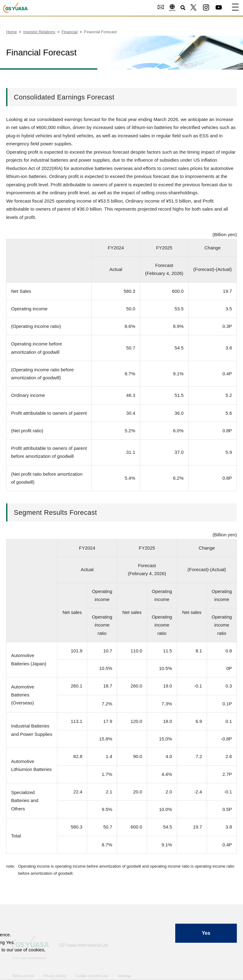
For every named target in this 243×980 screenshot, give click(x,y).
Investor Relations (39, 32)
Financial (70, 32)
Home (12, 32)
